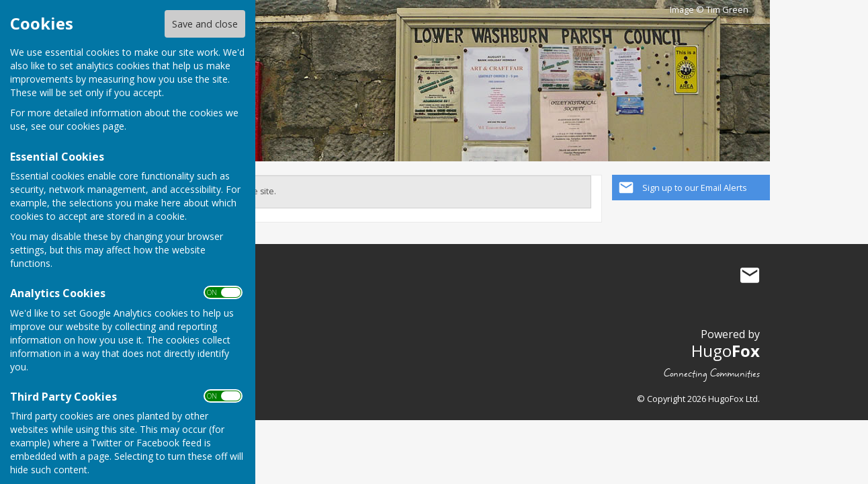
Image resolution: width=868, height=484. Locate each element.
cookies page (95, 126)
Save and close (205, 24)
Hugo (726, 351)
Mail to (750, 276)
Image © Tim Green (709, 10)
